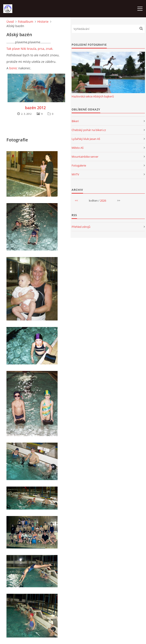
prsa (41, 49)
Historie (43, 22)
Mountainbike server (85, 157)
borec (13, 68)
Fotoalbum (26, 22)
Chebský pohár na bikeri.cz (89, 130)
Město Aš (78, 148)
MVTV (75, 174)
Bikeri (75, 121)
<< (76, 201)
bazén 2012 (35, 108)
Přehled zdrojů (81, 227)
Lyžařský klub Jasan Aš (86, 139)
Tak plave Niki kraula (21, 49)
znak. (49, 49)
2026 (103, 201)
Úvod (10, 22)
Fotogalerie (79, 165)
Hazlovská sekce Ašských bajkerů (93, 96)
